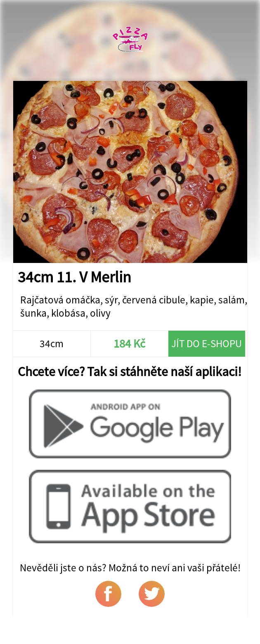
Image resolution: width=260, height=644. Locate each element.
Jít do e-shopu (207, 343)
